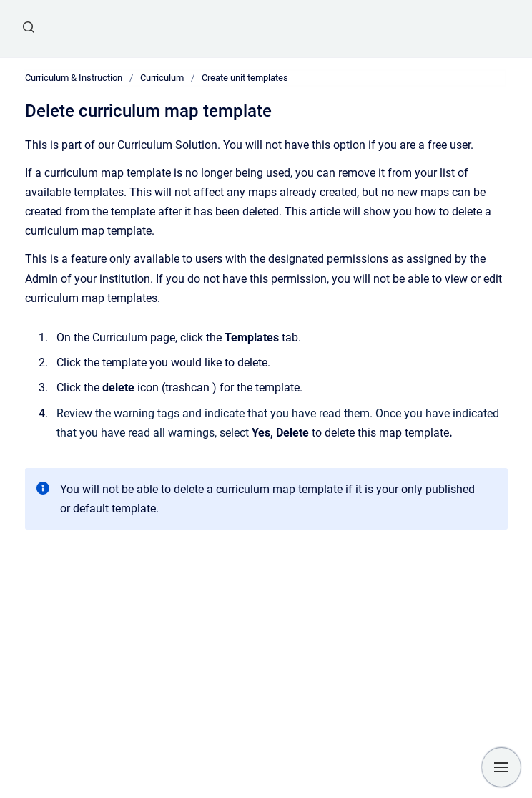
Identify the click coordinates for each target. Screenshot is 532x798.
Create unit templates (245, 78)
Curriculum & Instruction (74, 78)
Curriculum (162, 78)
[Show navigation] (501, 767)
